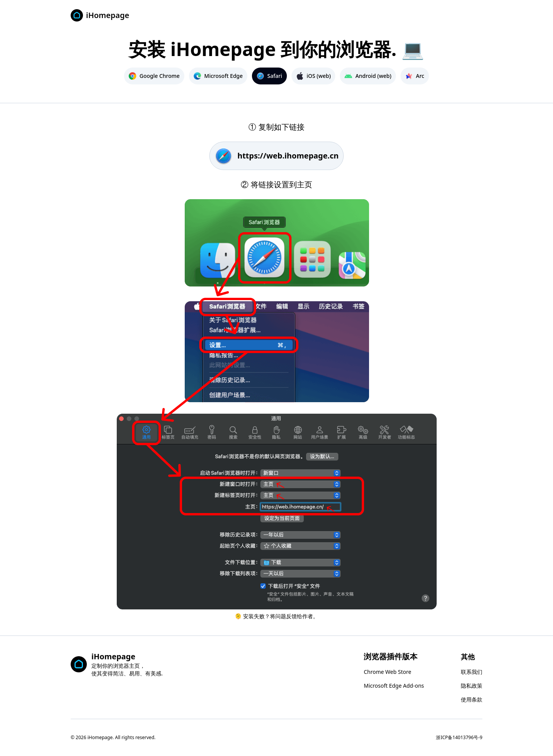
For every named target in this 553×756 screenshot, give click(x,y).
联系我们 (472, 672)
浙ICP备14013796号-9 (459, 737)
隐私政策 (472, 686)
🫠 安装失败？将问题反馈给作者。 (276, 616)
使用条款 (472, 699)
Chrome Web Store (387, 672)
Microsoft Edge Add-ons (394, 686)
